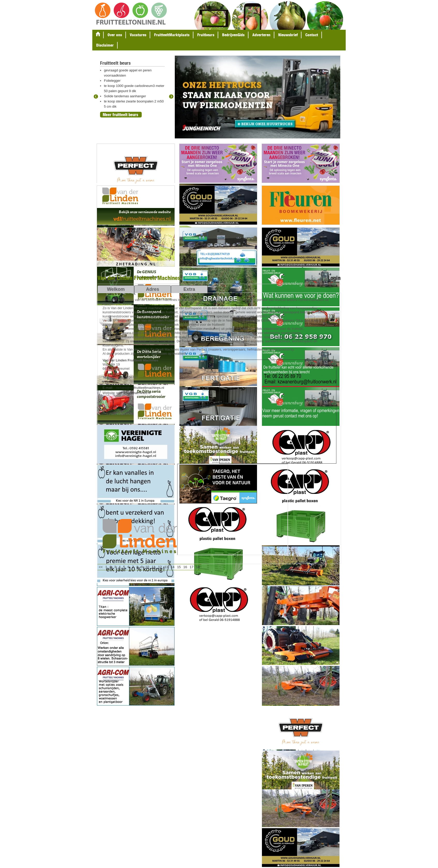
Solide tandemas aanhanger (125, 96)
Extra (189, 289)
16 (185, 567)
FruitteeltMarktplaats (172, 35)
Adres (152, 289)
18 (198, 567)
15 (179, 567)
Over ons (115, 35)
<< (101, 567)
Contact (312, 35)
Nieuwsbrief (288, 35)
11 (154, 567)
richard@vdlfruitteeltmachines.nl (140, 388)
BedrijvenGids (233, 35)
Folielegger (112, 81)
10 (147, 567)
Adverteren (261, 35)
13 (166, 567)
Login (334, 278)
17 (192, 567)
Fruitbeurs (206, 35)
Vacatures (138, 35)
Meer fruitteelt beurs (120, 115)
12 (160, 567)
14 (172, 567)
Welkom (116, 289)
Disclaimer (105, 45)
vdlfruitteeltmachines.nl (133, 393)
